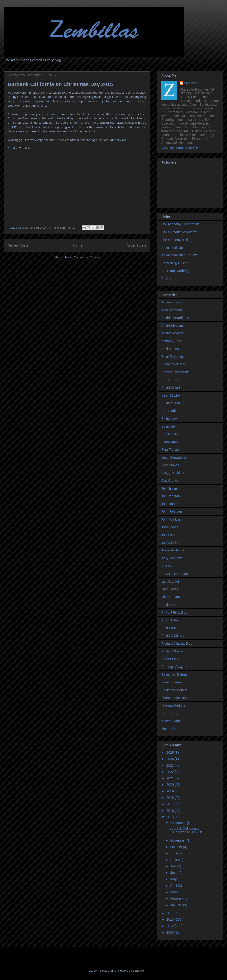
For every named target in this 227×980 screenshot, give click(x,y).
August (176, 860)
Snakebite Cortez (174, 690)
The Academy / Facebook (180, 224)
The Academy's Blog (176, 240)
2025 (171, 752)
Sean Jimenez (172, 682)
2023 (171, 766)
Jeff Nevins (169, 488)
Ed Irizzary (169, 419)
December (178, 823)
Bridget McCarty (173, 364)
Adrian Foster (171, 302)
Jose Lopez (170, 527)
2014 (171, 913)
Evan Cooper (171, 442)
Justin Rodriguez (174, 550)
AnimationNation (173, 248)
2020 (171, 785)
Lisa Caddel (170, 582)
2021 (171, 778)
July (174, 866)
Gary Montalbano (174, 457)
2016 (171, 811)
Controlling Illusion (175, 263)
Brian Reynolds (172, 357)
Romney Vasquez (174, 667)
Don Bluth (168, 411)
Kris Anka (168, 566)
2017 (171, 804)
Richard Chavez (173, 636)
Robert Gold (170, 659)
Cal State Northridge (176, 271)
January (177, 905)
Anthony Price (172, 341)
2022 (171, 772)
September (179, 853)
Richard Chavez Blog (177, 643)
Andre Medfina (172, 325)
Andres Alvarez (172, 333)
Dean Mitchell (171, 395)
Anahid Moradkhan (175, 318)
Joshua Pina (170, 543)
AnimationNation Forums (179, 255)
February (177, 898)
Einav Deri (169, 426)
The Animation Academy (179, 232)
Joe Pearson (171, 496)
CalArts (167, 279)
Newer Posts (18, 245)
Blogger (140, 971)
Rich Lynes (169, 628)
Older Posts (137, 245)
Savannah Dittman (175, 674)
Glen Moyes (170, 465)
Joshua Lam (170, 535)
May (174, 879)
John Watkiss (171, 519)
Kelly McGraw (171, 558)
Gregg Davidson (173, 473)
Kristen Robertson (175, 574)
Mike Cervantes (173, 597)
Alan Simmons (172, 310)
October (177, 847)
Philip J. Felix (171, 620)
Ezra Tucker (170, 450)
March (175, 892)
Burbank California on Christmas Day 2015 (60, 84)
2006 (171, 932)
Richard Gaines (173, 651)
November (178, 840)
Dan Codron (170, 380)
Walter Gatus (171, 721)
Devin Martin (171, 403)
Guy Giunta (170, 481)
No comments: (65, 228)
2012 (171, 926)
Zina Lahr (168, 729)
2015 (171, 817)
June (174, 873)
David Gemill (171, 388)
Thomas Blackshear (176, 698)
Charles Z (192, 83)
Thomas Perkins (173, 705)
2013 (171, 919)
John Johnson (172, 512)
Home (78, 245)
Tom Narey (169, 713)
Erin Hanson (170, 434)
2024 (171, 759)
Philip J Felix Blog (174, 612)
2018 (171, 798)
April (174, 886)
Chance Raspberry (175, 372)
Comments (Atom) (86, 257)
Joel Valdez (170, 504)
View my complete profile (180, 148)
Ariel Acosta (170, 349)
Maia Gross (170, 589)
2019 (171, 791)
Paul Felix (168, 605)
